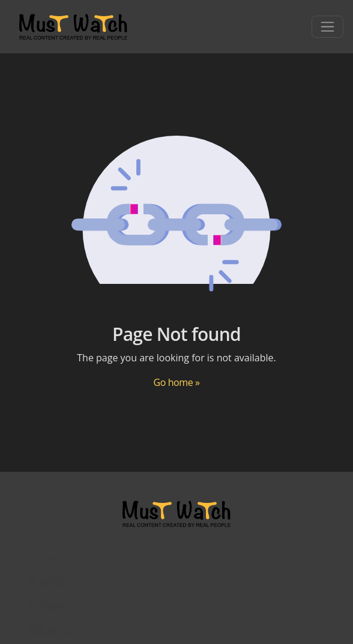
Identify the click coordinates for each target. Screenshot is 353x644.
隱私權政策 (52, 630)
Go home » (176, 382)
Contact (45, 558)
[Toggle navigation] (327, 27)
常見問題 (47, 582)
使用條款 (47, 606)
